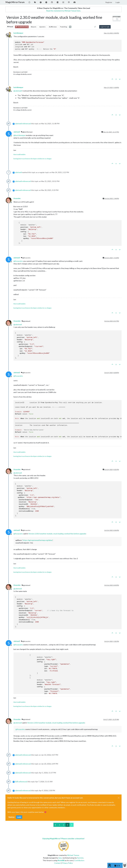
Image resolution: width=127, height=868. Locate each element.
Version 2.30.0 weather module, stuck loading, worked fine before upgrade (57, 534)
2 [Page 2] (63, 825)
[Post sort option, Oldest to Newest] (95, 27)
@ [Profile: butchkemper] (19, 135)
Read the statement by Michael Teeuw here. (63, 11)
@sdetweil (26, 321)
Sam (60, 858)
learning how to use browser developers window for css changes (32, 159)
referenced (26, 124)
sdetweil (18, 124)
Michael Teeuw (73, 855)
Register (12, 817)
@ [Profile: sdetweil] (18, 91)
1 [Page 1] (60, 825)
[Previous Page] (56, 825)
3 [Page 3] (67, 825)
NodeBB (61, 860)
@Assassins (26, 258)
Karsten (80, 858)
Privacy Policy (67, 863)
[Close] (119, 798)
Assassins (17, 198)
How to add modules (19, 154)
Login (19, 817)
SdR (17, 782)
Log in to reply (105, 27)
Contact (58, 863)
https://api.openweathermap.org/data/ (38, 540)
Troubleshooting (22, 27)
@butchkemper (27, 132)
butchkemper (18, 33)
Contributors (79, 860)
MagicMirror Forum (15, 2)
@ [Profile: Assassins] (18, 261)
